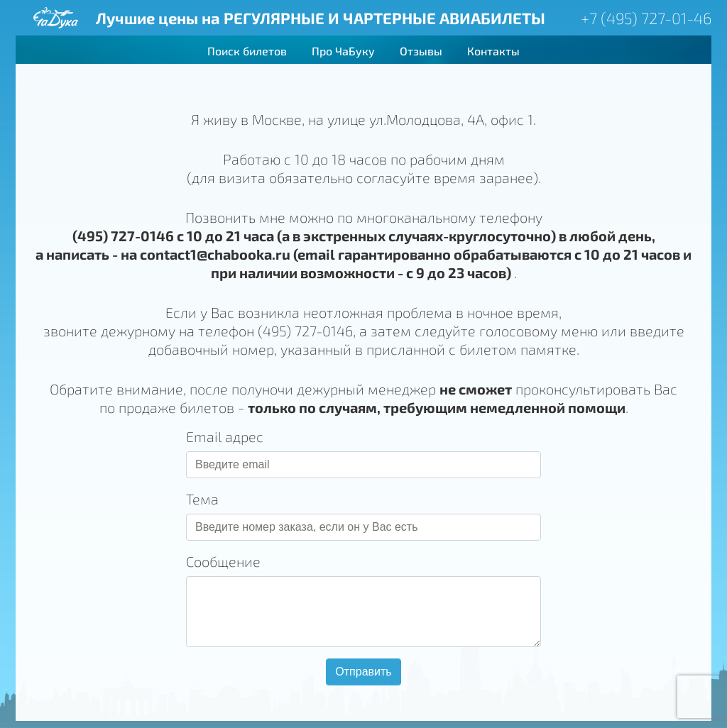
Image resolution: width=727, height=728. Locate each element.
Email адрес (225, 436)
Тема (202, 499)
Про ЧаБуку (343, 51)
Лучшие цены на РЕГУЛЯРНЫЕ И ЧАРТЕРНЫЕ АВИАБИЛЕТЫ (321, 18)
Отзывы (421, 51)
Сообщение (223, 561)
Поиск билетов (247, 51)
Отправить (363, 672)
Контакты (493, 51)
